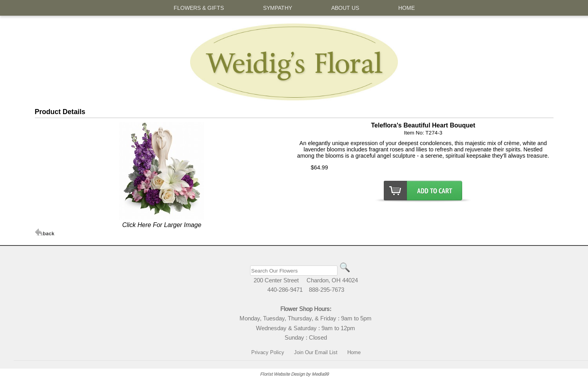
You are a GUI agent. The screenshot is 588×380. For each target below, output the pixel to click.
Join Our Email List (316, 352)
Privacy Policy (268, 352)
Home (354, 352)
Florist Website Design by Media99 (294, 374)
